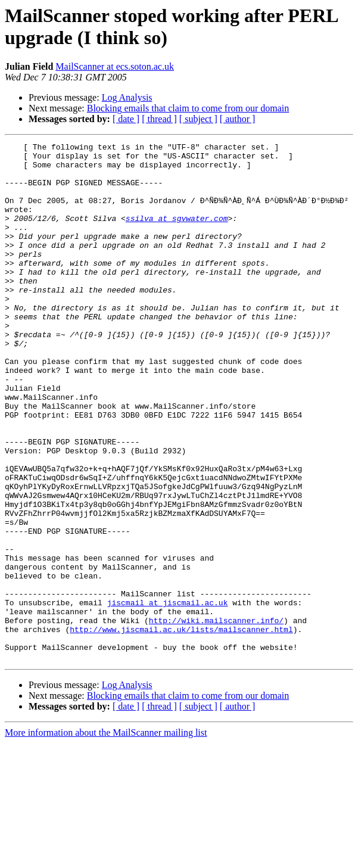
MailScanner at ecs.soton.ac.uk (115, 66)
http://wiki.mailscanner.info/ (216, 717)
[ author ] (238, 119)
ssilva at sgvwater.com (177, 234)
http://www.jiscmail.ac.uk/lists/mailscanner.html (181, 727)
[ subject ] (198, 119)
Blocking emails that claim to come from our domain (188, 108)
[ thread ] (159, 119)
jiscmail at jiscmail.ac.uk (168, 695)
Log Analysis (127, 97)
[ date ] (126, 119)
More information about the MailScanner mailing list (106, 836)
